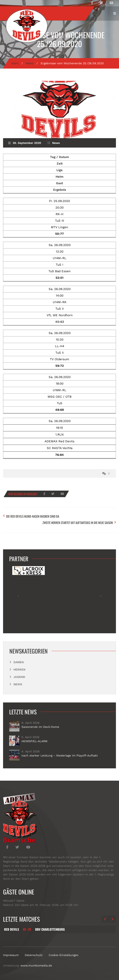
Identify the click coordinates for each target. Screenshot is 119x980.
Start (15, 63)
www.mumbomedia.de (36, 965)
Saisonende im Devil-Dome (40, 727)
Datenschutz (34, 955)
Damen (19, 662)
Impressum (11, 955)
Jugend (19, 677)
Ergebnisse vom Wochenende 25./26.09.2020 (60, 39)
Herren (19, 670)
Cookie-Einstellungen (64, 955)
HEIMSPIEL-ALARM (34, 741)
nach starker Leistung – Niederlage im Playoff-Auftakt (60, 755)
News (30, 63)
